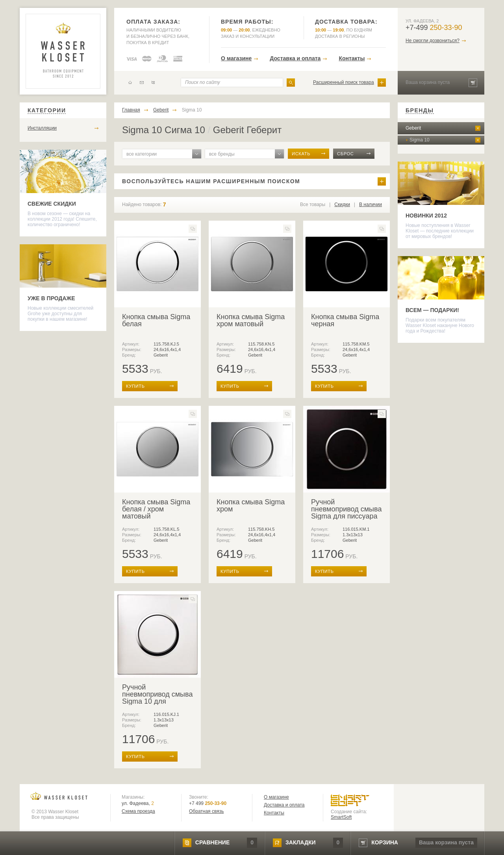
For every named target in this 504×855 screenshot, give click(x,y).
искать (301, 154)
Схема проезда (138, 811)
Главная (131, 110)
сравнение (212, 842)
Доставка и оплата (295, 58)
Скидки (342, 204)
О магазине (236, 58)
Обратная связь (206, 811)
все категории (142, 154)
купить (135, 386)
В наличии (371, 204)
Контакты (352, 58)
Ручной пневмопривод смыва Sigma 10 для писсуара (157, 698)
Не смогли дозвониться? (433, 41)
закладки (300, 842)
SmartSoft (341, 817)
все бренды (222, 154)
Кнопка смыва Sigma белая (156, 320)
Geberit (161, 110)
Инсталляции (42, 128)
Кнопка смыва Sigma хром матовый (251, 320)
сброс (346, 154)
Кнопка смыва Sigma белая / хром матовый (156, 509)
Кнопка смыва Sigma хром (251, 506)
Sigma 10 (192, 110)
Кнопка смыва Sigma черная (345, 320)
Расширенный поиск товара (344, 82)
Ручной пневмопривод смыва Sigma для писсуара (346, 509)
